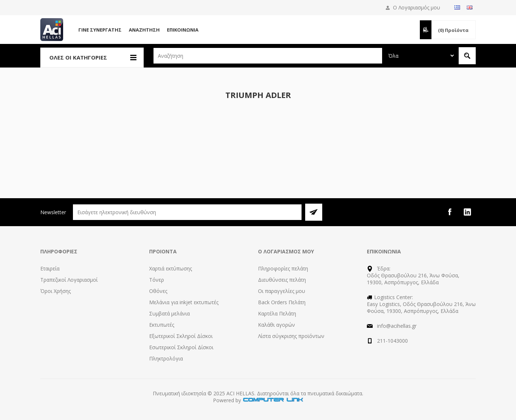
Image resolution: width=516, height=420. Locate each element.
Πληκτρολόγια (166, 358)
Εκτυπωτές (162, 325)
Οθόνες (158, 291)
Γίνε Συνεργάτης (100, 30)
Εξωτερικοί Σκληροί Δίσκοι (181, 336)
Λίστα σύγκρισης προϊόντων (291, 336)
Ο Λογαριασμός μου (417, 7)
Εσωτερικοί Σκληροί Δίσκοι (181, 347)
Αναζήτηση (144, 30)
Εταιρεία (50, 268)
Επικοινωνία (183, 30)
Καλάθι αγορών (277, 325)
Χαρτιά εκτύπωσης (171, 268)
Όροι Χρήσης (56, 291)
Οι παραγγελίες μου (282, 291)
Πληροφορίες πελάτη (283, 268)
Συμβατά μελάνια (169, 313)
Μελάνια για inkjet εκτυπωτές (184, 302)
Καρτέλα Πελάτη (277, 313)
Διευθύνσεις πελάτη (282, 280)
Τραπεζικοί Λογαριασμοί (69, 280)
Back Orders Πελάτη (282, 302)
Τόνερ (157, 280)
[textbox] (268, 56)
